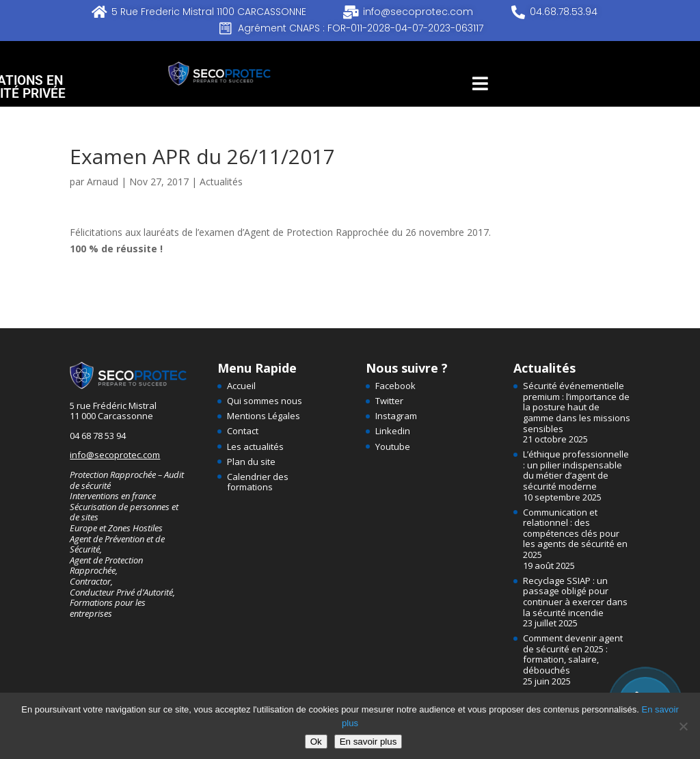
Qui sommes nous (265, 401)
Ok (316, 742)
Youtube (393, 447)
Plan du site (251, 462)
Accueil (241, 386)
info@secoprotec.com (115, 455)
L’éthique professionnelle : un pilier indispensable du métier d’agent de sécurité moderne (576, 470)
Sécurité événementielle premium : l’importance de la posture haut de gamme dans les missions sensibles (577, 407)
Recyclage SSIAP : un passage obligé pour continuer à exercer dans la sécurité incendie (575, 597)
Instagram (396, 416)
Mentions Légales (264, 416)
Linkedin (393, 431)
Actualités (221, 182)
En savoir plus (368, 742)
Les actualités (255, 447)
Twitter (389, 401)
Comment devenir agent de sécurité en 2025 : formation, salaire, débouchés (573, 654)
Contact (243, 431)
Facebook (395, 386)
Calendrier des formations (258, 482)
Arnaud (103, 182)
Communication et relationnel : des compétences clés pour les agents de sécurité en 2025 (575, 533)
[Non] (683, 726)
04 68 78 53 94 (98, 436)
